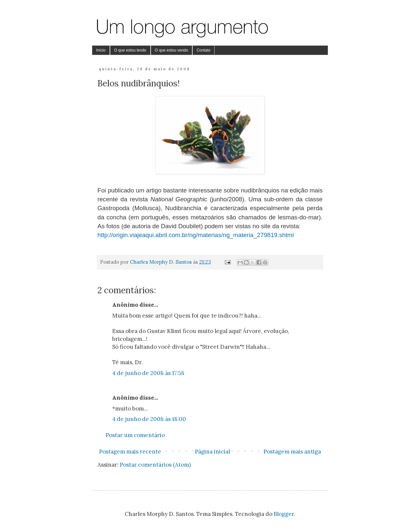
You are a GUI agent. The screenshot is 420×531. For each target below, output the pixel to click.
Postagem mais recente (130, 452)
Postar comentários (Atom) (155, 465)
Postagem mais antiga (292, 452)
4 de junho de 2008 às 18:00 (149, 419)
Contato (203, 50)
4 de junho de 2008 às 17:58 (148, 373)
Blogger (284, 514)
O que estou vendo (171, 50)
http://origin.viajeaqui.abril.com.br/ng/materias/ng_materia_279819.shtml (196, 235)
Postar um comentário (135, 435)
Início (101, 50)
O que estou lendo (130, 50)
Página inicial (212, 452)
